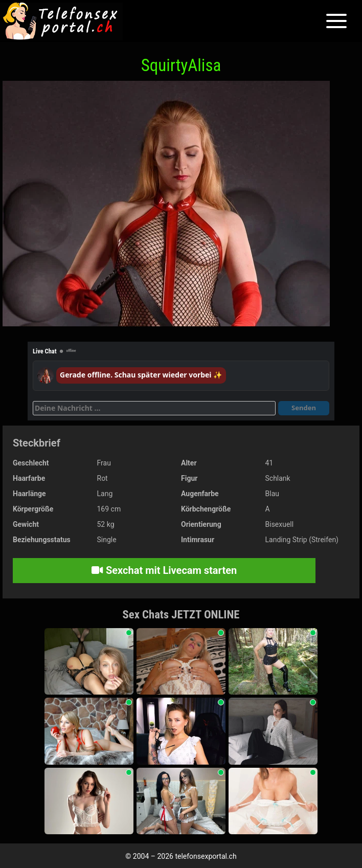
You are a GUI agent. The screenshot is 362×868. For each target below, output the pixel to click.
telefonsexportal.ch (206, 856)
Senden (304, 408)
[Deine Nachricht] (154, 408)
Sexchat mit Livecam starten (164, 570)
